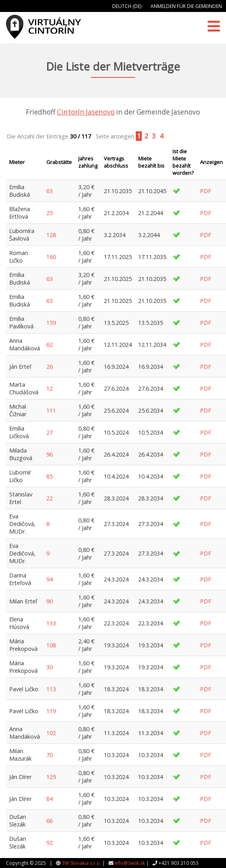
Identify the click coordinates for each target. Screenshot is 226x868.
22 (50, 498)
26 (50, 367)
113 (51, 689)
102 (51, 733)
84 (50, 799)
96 (50, 454)
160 (51, 257)
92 (50, 843)
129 (51, 777)
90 (50, 601)
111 (51, 410)
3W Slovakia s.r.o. (81, 863)
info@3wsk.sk (130, 863)
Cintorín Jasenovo (86, 112)
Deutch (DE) (127, 6)
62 (50, 345)
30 (50, 667)
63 (50, 191)
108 (51, 645)
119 (51, 711)
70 (50, 755)
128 (51, 235)
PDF (206, 191)
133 (51, 623)
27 (50, 432)
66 (50, 821)
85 (50, 476)
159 (51, 323)
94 (50, 579)
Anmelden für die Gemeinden (186, 6)
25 (50, 213)
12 (50, 389)
